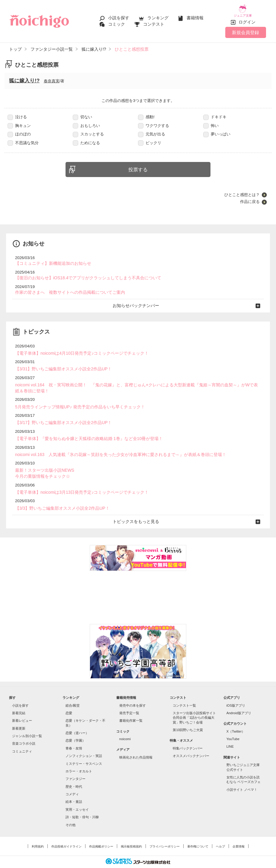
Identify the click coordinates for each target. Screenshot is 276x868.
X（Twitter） (236, 720)
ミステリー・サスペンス (84, 752)
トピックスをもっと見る (138, 510)
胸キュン (19, 121)
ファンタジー (75, 767)
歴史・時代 (74, 775)
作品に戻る (250, 197)
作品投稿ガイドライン (66, 835)
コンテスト (154, 22)
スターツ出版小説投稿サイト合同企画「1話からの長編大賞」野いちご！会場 (194, 706)
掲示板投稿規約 (131, 835)
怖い (211, 121)
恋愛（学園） (75, 729)
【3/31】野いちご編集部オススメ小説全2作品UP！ (60, 362)
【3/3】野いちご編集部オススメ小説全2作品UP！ (59, 497)
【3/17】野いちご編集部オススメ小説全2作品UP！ (60, 414)
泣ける (17, 113)
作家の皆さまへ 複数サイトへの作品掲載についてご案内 (66, 287)
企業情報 (239, 835)
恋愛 (69, 701)
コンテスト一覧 (184, 694)
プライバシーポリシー (165, 835)
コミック (117, 22)
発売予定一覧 (129, 701)
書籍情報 (195, 16)
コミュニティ (22, 740)
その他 (71, 813)
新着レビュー (22, 709)
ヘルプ (220, 835)
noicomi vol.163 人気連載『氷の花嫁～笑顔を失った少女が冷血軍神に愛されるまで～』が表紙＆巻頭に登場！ (113, 445)
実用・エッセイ (77, 798)
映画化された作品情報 (136, 746)
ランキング (158, 16)
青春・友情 (74, 737)
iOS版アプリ (236, 694)
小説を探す (119, 16)
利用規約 (38, 835)
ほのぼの (19, 130)
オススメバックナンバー (191, 744)
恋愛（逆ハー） (77, 721)
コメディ (72, 783)
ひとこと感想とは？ (242, 190)
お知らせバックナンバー (138, 300)
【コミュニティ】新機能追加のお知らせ (50, 259)
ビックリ (150, 138)
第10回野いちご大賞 (188, 718)
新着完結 (19, 701)
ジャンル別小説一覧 (27, 724)
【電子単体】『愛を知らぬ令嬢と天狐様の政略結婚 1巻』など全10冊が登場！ (84, 430)
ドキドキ (215, 113)
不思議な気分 (23, 138)
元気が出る (152, 130)
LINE (230, 735)
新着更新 (19, 717)
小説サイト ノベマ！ (242, 778)
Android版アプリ (239, 701)
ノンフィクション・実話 (84, 744)
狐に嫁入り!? (24, 76)
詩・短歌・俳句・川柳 (82, 806)
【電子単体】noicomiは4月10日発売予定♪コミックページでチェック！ (77, 347)
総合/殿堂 (73, 694)
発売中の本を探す (133, 694)
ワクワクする (154, 121)
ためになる (86, 138)
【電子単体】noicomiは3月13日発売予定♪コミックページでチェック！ (77, 482)
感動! (146, 113)
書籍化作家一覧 (131, 709)
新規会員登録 (246, 28)
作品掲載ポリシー (101, 835)
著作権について (198, 835)
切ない (82, 113)
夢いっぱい (217, 130)
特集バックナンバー (188, 737)
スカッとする (88, 130)
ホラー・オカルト (79, 759)
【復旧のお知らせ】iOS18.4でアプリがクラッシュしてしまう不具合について (83, 273)
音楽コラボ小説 (24, 732)
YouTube (233, 727)
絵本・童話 (74, 790)
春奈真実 (52, 77)
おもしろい (86, 121)
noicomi (125, 727)
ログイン (247, 18)
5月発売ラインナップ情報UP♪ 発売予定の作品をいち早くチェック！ (75, 399)
